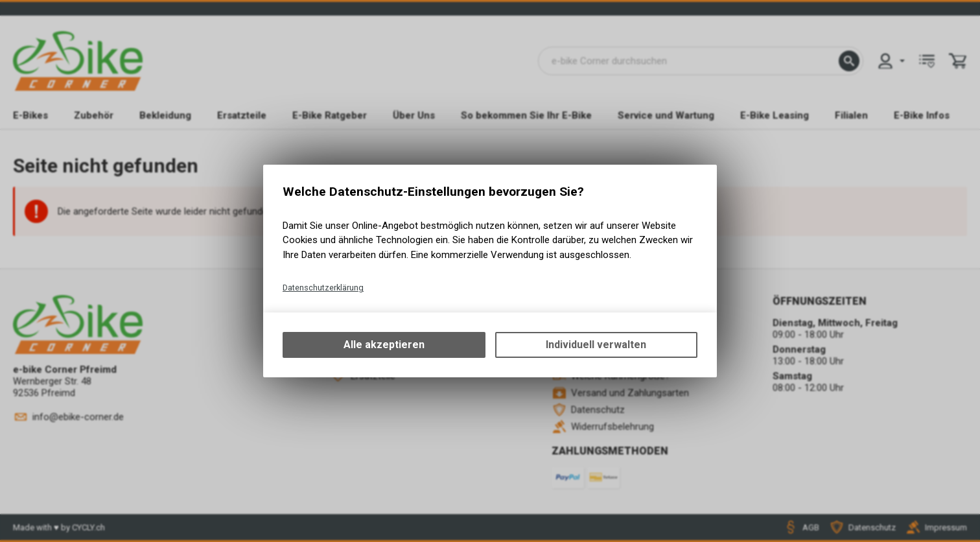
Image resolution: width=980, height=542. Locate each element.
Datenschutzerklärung (323, 288)
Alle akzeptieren (384, 345)
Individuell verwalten (596, 345)
